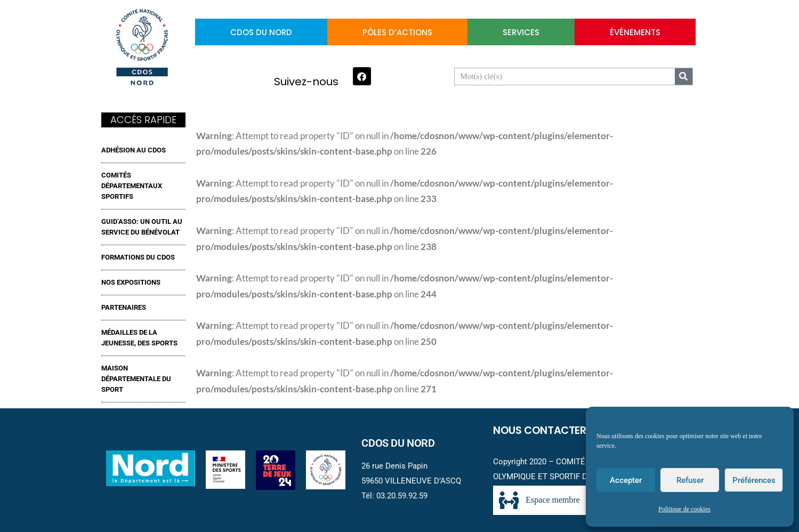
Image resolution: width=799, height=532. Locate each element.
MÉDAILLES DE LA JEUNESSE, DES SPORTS (139, 338)
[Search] (684, 76)
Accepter (626, 480)
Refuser (690, 480)
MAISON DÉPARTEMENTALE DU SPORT (136, 379)
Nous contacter (540, 430)
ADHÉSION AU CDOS (134, 150)
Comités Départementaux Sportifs (132, 186)
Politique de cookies (684, 509)
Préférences (754, 480)
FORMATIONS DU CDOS (138, 257)
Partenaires (124, 307)
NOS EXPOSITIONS (131, 282)
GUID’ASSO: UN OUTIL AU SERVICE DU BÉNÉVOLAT (142, 227)
